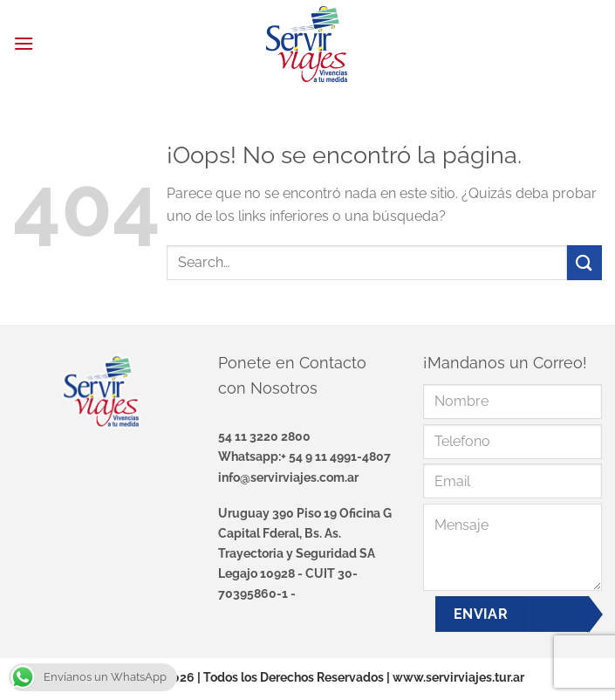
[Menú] (24, 43)
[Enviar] (584, 262)
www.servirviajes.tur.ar (458, 677)
